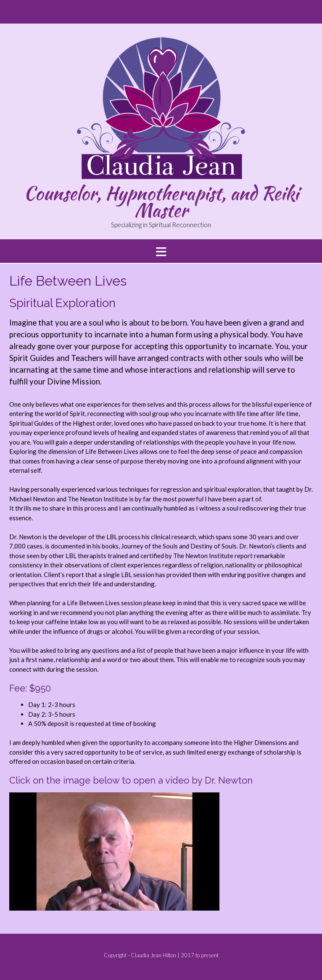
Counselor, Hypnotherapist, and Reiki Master (161, 201)
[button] (161, 251)
